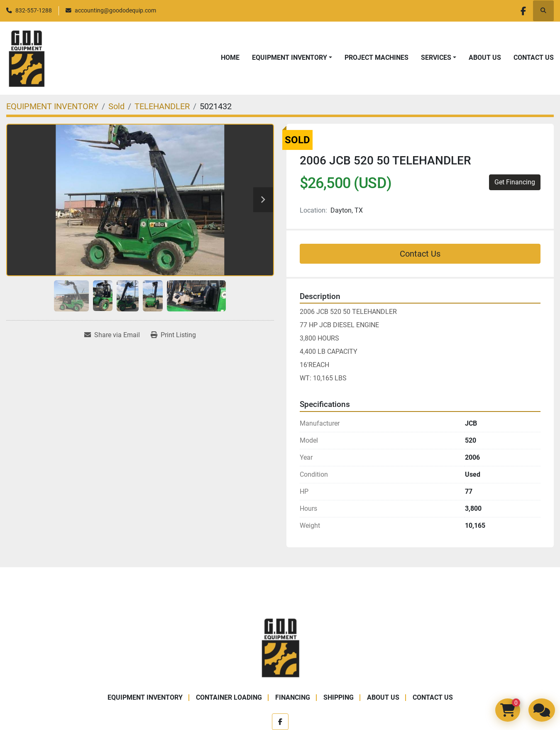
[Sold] (116, 106)
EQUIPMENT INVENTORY (290, 58)
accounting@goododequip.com (115, 10)
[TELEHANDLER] (162, 106)
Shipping (339, 697)
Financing (293, 697)
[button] (292, 58)
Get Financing (515, 182)
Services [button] (436, 58)
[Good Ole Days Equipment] (280, 647)
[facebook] (522, 11)
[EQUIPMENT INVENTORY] (52, 106)
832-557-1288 (34, 10)
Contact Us (534, 58)
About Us (485, 58)
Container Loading (229, 697)
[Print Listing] (173, 335)
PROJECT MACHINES (377, 58)
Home (230, 58)
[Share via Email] (112, 335)
